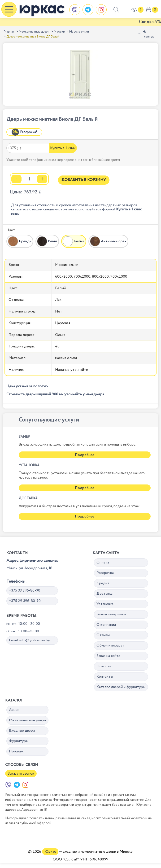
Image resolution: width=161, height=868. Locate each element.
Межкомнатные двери (34, 32)
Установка (105, 604)
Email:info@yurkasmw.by (29, 640)
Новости (104, 666)
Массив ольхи (79, 32)
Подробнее (85, 455)
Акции (14, 710)
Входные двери (22, 731)
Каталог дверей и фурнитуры (121, 687)
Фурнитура (18, 741)
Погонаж (16, 751)
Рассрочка (105, 573)
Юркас (50, 852)
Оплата (103, 562)
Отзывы (103, 635)
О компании (106, 625)
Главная (9, 32)
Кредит (103, 583)
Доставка (104, 594)
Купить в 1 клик (63, 148)
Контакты (105, 677)
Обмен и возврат (110, 645)
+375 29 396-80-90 (25, 601)
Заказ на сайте (108, 656)
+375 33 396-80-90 (25, 590)
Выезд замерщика (111, 614)
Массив (59, 32)
